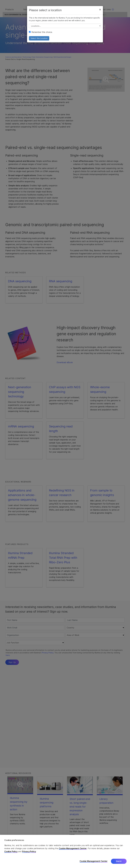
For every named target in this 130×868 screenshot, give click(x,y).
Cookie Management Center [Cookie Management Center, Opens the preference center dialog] (94, 861)
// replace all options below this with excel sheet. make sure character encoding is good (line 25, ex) (65, 28)
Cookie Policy (11, 851)
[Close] (100, 11)
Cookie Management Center (73, 848)
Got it (119, 861)
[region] (65, 851)
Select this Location (39, 40)
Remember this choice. (41, 34)
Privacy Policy (29, 851)
